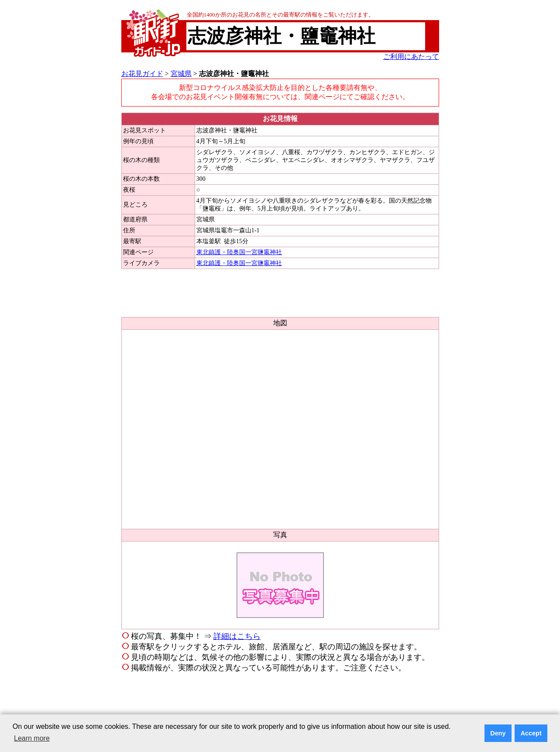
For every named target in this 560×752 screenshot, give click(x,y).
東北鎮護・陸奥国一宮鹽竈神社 (239, 252)
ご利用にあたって (411, 57)
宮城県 (181, 74)
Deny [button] (498, 733)
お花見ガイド (142, 74)
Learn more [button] (32, 738)
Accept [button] (531, 733)
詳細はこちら (237, 636)
